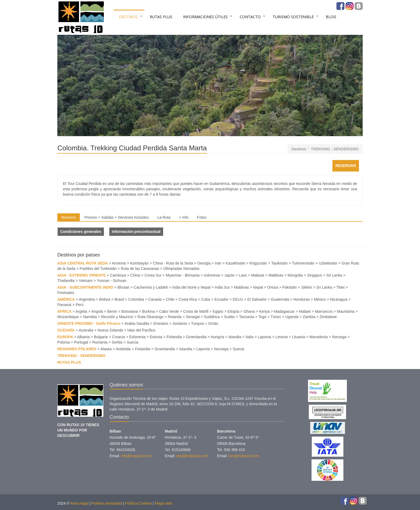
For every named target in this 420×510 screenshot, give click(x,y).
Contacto (250, 17)
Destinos (128, 17)
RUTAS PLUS (161, 17)
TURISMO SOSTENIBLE (293, 17)
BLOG (331, 17)
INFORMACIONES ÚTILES (205, 17)
